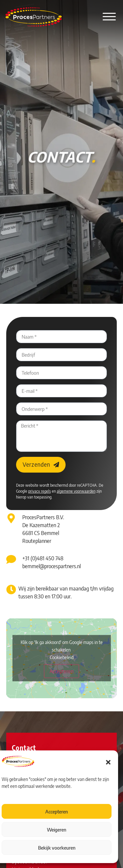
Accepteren (57, 812)
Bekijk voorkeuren (57, 848)
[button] (108, 762)
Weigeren (57, 830)
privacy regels (40, 491)
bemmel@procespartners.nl (51, 566)
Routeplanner (37, 541)
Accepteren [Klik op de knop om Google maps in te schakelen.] (61, 671)
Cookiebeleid (62, 657)
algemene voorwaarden (76, 491)
